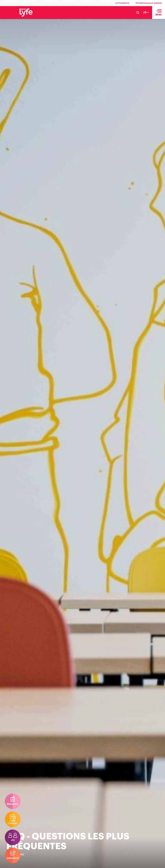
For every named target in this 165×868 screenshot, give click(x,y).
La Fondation (122, 3)
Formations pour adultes (149, 3)
